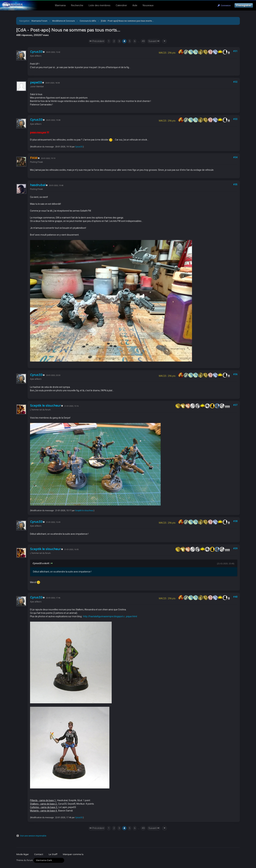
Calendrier (121, 5)
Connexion (224, 5)
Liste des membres (100, 5)
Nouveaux (148, 5)
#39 (235, 548)
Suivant (154, 41)
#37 (235, 405)
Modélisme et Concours (64, 21)
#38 (235, 521)
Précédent (97, 41)
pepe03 (36, 83)
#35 (235, 184)
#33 (235, 119)
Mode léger (22, 854)
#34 (235, 157)
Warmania (60, 5)
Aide (135, 5)
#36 (235, 374)
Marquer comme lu (73, 854)
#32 (235, 82)
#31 (235, 51)
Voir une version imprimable (33, 836)
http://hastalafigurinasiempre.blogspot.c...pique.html (110, 616)
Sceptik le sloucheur (45, 406)
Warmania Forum (39, 21)
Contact (39, 854)
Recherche (77, 5)
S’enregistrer (244, 5)
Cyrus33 (36, 52)
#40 (235, 597)
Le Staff (53, 854)
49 (143, 41)
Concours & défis (88, 21)
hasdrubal (38, 185)
